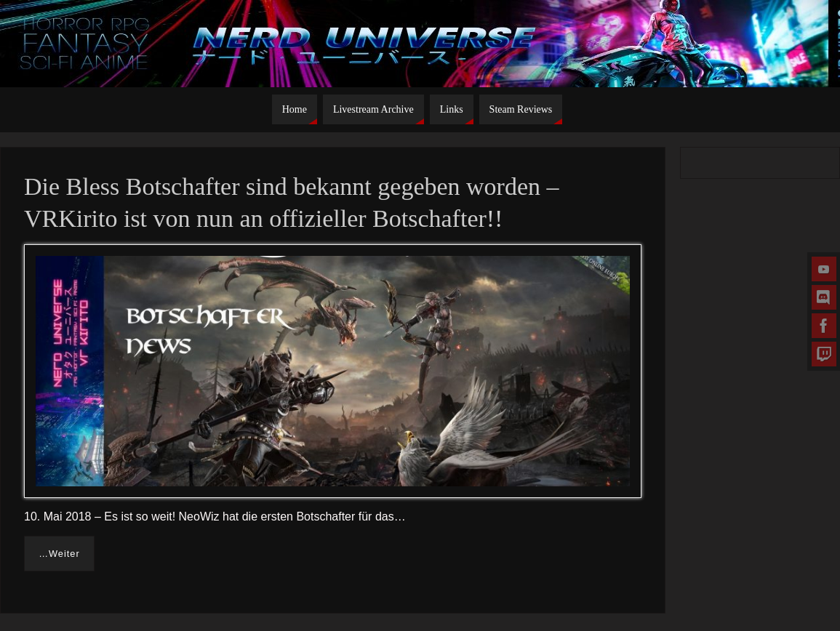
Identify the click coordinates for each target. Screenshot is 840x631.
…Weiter (59, 554)
